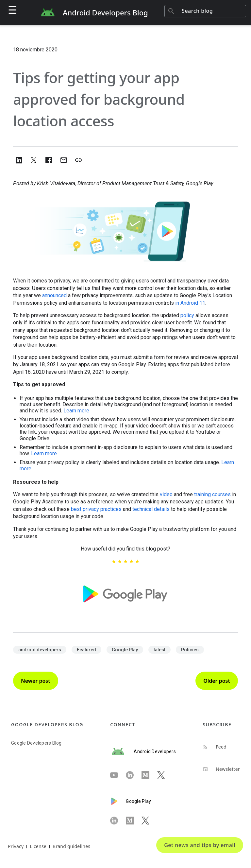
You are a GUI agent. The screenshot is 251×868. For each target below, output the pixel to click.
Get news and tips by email (200, 845)
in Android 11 (190, 303)
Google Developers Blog (36, 743)
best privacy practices (96, 509)
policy (187, 315)
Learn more (76, 411)
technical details (151, 509)
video (166, 494)
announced (54, 295)
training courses (212, 494)
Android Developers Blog (105, 12)
